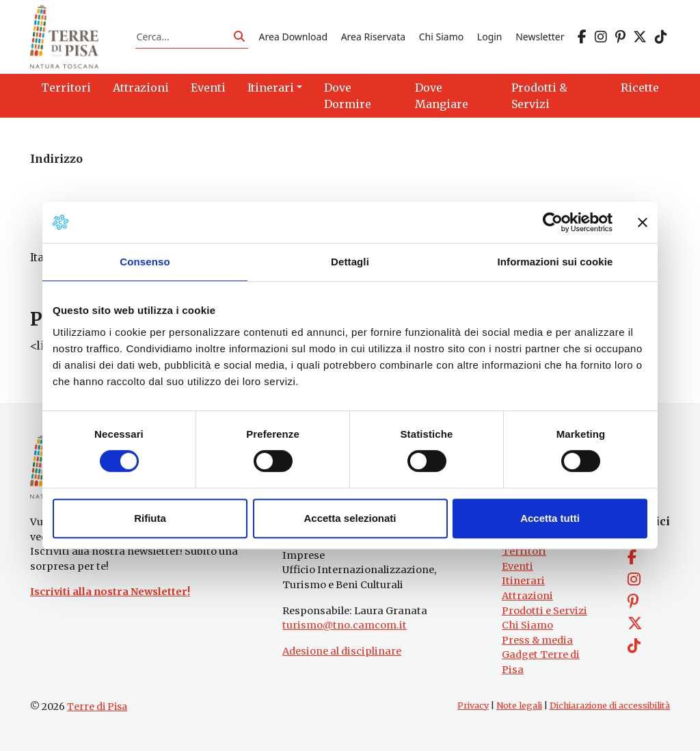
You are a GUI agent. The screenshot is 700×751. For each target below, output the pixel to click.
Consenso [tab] (145, 262)
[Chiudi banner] (643, 222)
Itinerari (523, 581)
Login (490, 37)
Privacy (473, 706)
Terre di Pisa (97, 707)
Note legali (519, 706)
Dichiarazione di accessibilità (610, 706)
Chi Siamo (441, 37)
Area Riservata (373, 37)
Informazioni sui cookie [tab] (555, 262)
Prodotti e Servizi (544, 611)
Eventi (517, 566)
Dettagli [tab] (350, 262)
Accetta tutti (550, 518)
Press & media (537, 640)
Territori (524, 551)
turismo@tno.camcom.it (345, 625)
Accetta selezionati (350, 518)
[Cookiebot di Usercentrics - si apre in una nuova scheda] (553, 222)
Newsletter (540, 37)
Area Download (293, 37)
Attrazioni (527, 596)
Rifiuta (150, 518)
